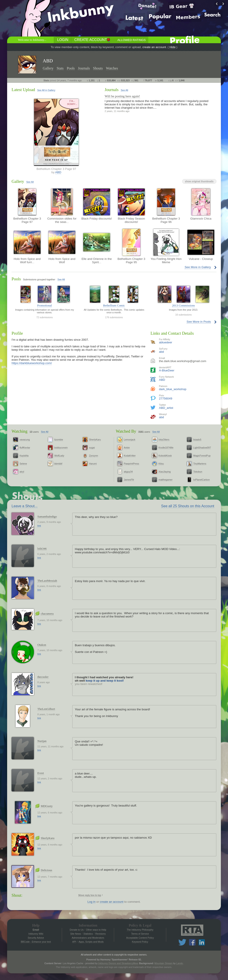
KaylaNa (24, 456)
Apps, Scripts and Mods (91, 942)
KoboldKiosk (165, 456)
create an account (154, 47)
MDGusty (47, 806)
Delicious (46, 870)
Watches (112, 68)
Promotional (45, 305)
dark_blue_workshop (173, 389)
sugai (92, 448)
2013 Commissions (184, 305)
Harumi (93, 464)
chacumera (47, 614)
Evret (41, 773)
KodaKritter (130, 456)
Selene (23, 464)
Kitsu (161, 464)
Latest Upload (23, 90)
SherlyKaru (95, 440)
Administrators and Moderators (88, 938)
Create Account (91, 40)
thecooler (43, 677)
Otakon (42, 645)
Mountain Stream (164, 963)
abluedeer (166, 342)
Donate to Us (77, 930)
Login (63, 40)
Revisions (100, 934)
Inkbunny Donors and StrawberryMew (118, 963)
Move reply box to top (90, 895)
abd (161, 352)
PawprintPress (131, 464)
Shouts (98, 68)
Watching (19, 431)
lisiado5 (197, 440)
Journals (84, 68)
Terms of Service (140, 934)
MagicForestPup (202, 456)
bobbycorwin (61, 448)
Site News (75, 934)
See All (124, 90)
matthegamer (166, 480)
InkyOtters (164, 440)
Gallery (48, 68)
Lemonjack (130, 440)
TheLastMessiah (47, 581)
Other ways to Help (96, 930)
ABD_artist (166, 408)
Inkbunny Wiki (36, 934)
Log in (92, 902)
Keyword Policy (140, 942)
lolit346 (42, 549)
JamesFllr (129, 480)
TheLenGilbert (46, 709)
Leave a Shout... (25, 506)
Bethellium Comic (114, 305)
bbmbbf (58, 464)
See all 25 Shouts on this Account (188, 506)
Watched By (126, 431)
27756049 (166, 398)
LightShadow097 (202, 448)
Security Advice (36, 938)
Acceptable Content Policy (140, 938)
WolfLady (59, 456)
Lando (180, 963)
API (74, 942)
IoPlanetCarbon (202, 480)
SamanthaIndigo (47, 516)
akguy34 (128, 472)
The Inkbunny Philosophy (140, 930)
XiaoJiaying (165, 472)
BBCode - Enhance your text (36, 942)
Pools (71, 68)
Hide (172, 47)
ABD (58, 172)
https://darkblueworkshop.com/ (32, 363)
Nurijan (42, 741)
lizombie (59, 440)
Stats (60, 68)
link (39, 526)
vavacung (25, 440)
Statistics (88, 934)
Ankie (127, 448)
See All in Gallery (46, 90)
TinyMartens (200, 464)
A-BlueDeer (167, 370)
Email (36, 930)
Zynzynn (94, 456)
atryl (22, 472)
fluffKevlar (25, 448)
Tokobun (198, 472)
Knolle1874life (166, 448)
